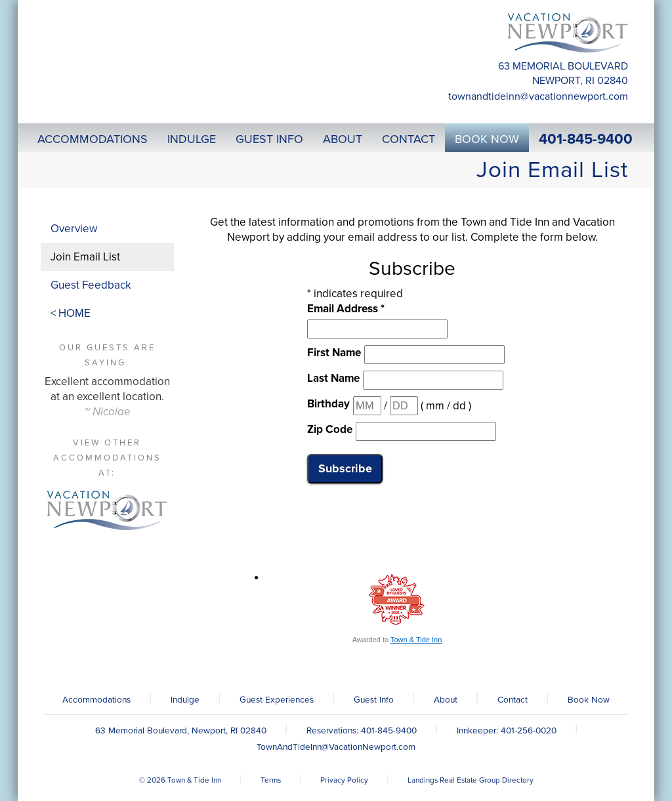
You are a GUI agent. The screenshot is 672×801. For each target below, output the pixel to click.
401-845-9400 (586, 139)
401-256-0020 (529, 731)
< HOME (71, 313)
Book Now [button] (487, 139)
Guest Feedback (91, 285)
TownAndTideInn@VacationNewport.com (538, 96)
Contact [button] (409, 139)
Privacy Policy (344, 780)
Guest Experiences (277, 700)
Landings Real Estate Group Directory (471, 780)
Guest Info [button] (269, 139)
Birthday (328, 404)
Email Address (346, 309)
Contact (513, 700)
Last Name (333, 378)
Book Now (589, 700)
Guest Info (374, 700)
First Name (334, 353)
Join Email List (85, 257)
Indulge (185, 700)
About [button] (343, 139)
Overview (74, 229)
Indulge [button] (192, 139)
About (446, 700)
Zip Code (330, 429)
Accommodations (96, 700)
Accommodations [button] (93, 139)
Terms (271, 780)
